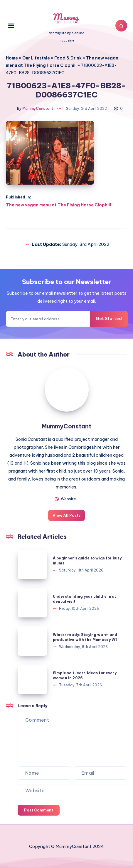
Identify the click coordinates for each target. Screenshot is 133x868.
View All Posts (66, 515)
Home (12, 58)
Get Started (109, 319)
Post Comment (39, 810)
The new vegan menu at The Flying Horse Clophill (58, 205)
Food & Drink (68, 58)
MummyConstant (66, 426)
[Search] (121, 26)
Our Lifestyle (36, 58)
